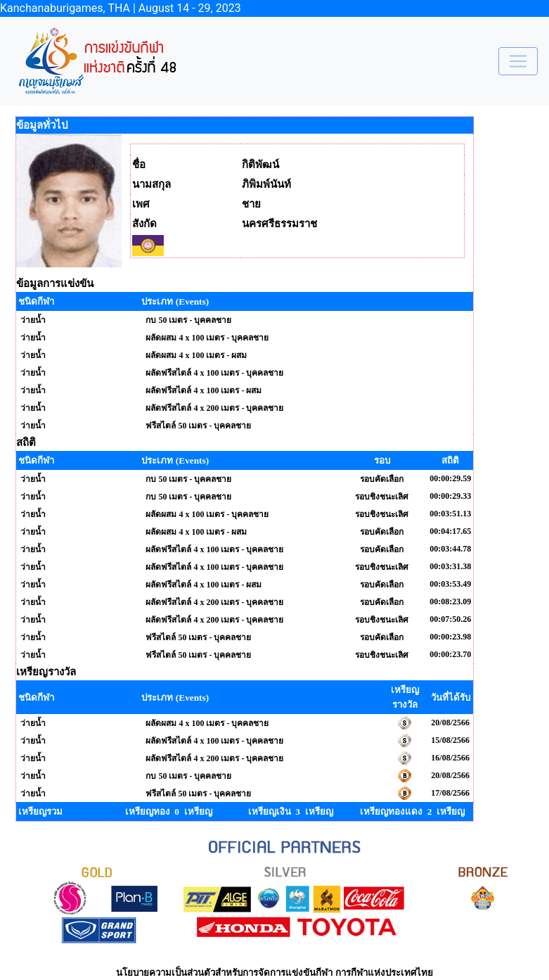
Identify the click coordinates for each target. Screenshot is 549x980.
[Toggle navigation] (518, 61)
